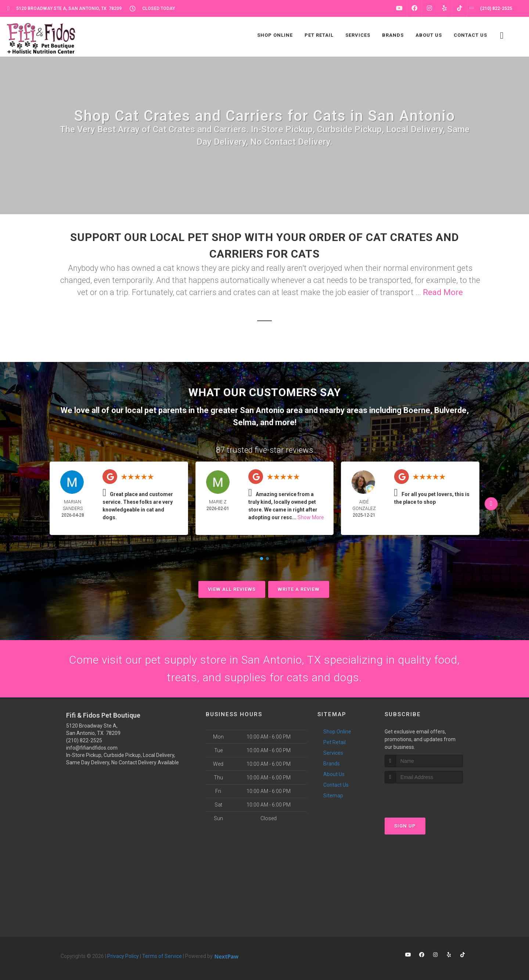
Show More (311, 517)
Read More (443, 292)
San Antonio (262, 410)
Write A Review (299, 589)
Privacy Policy (123, 956)
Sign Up (405, 826)
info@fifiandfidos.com (92, 748)
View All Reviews (232, 589)
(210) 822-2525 (84, 740)
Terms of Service (162, 956)
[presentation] (424, 797)
